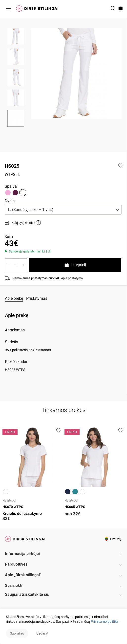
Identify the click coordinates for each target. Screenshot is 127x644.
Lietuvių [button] (113, 539)
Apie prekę (14, 298)
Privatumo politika (105, 621)
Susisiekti (14, 586)
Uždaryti (43, 633)
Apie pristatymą (72, 278)
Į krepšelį (75, 265)
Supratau (17, 633)
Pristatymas (37, 298)
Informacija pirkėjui (22, 554)
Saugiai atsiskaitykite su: (27, 594)
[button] (63, 210)
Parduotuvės (16, 564)
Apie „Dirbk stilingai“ (23, 575)
